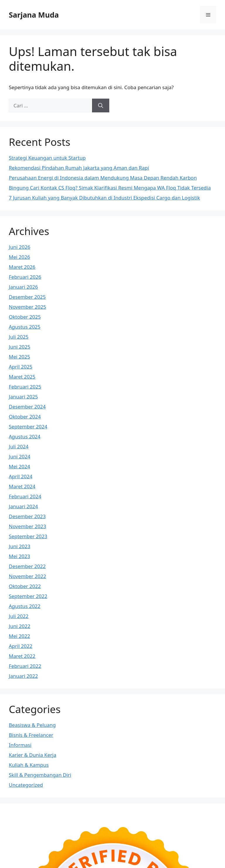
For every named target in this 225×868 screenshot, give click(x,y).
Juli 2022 (19, 616)
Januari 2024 (23, 506)
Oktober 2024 (25, 417)
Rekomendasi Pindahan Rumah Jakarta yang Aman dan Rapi (79, 168)
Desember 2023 (27, 516)
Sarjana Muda (34, 15)
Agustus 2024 (25, 436)
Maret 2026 (22, 267)
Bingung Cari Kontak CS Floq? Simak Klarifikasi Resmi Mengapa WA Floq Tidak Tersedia (110, 188)
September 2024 (28, 427)
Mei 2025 (19, 357)
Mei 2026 (19, 257)
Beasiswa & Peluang (32, 725)
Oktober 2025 (25, 317)
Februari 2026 (25, 277)
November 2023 (27, 526)
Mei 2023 (19, 556)
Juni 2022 (19, 626)
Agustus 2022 (25, 606)
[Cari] (101, 106)
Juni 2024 (19, 456)
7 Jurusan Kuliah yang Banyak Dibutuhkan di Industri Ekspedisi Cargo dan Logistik (104, 198)
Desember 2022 (27, 566)
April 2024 (21, 476)
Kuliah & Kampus (29, 765)
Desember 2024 (27, 407)
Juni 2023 (19, 546)
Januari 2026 (23, 287)
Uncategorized (26, 785)
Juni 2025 (19, 347)
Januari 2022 (23, 676)
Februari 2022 (25, 666)
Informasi (20, 745)
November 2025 (27, 307)
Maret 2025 (22, 377)
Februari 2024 (25, 496)
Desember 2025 (27, 297)
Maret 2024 (22, 486)
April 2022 (21, 646)
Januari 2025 (23, 397)
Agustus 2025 (25, 327)
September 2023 (28, 536)
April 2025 (21, 367)
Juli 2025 (19, 337)
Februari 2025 (25, 387)
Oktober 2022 (25, 586)
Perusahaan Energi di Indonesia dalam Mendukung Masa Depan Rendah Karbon (103, 178)
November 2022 (27, 576)
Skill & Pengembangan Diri (40, 775)
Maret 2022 (22, 656)
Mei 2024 (19, 466)
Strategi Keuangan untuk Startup (47, 158)
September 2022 (28, 596)
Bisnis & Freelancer (31, 735)
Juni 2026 (19, 247)
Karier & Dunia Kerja (33, 755)
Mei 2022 (19, 636)
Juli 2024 (19, 446)
